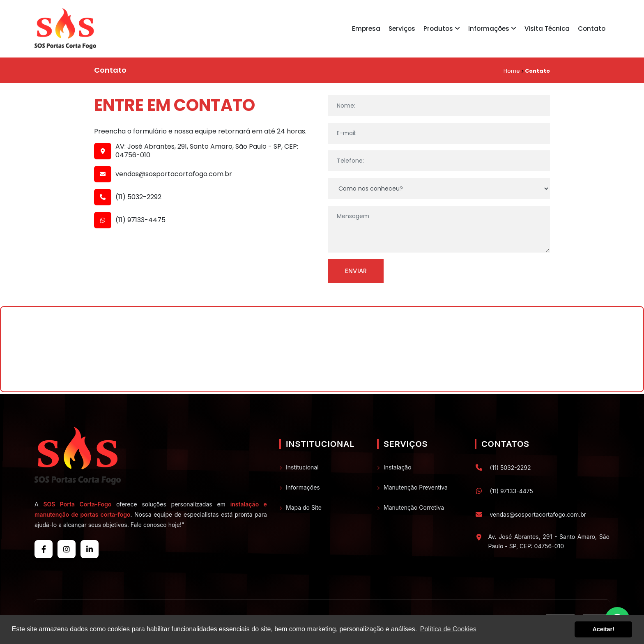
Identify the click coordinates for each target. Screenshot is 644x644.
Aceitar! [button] (603, 629)
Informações (492, 29)
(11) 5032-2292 (138, 197)
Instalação (398, 467)
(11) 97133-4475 (140, 220)
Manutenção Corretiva (414, 507)
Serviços (402, 29)
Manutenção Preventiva (416, 487)
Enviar (356, 271)
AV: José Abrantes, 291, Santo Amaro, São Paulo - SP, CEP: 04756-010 (207, 151)
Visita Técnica (547, 29)
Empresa (366, 29)
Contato (592, 29)
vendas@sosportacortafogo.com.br (174, 174)
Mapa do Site (304, 507)
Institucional (302, 467)
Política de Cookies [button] (448, 629)
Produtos (442, 29)
